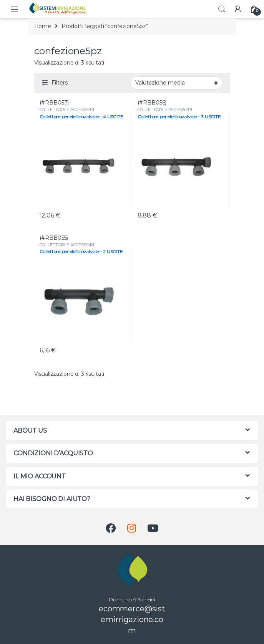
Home (43, 26)
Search (222, 9)
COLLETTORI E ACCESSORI (67, 110)
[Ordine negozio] (176, 83)
